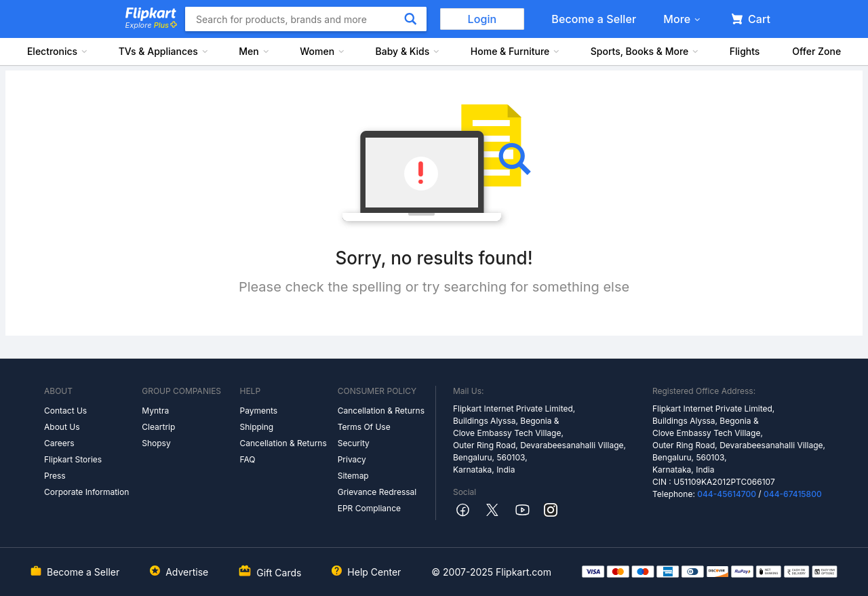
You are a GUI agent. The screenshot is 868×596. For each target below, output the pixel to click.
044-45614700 (727, 494)
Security (354, 443)
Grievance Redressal (377, 492)
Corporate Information (86, 492)
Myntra (155, 411)
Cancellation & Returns (283, 443)
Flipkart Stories (73, 459)
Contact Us (65, 411)
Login (482, 19)
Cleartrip (158, 427)
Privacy (352, 459)
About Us (62, 427)
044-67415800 (793, 494)
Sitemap (353, 476)
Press (55, 476)
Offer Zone (816, 51)
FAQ (247, 459)
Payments (258, 411)
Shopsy (156, 443)
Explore (151, 25)
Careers (59, 443)
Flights (745, 51)
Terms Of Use (364, 427)
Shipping (256, 427)
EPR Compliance (369, 508)
